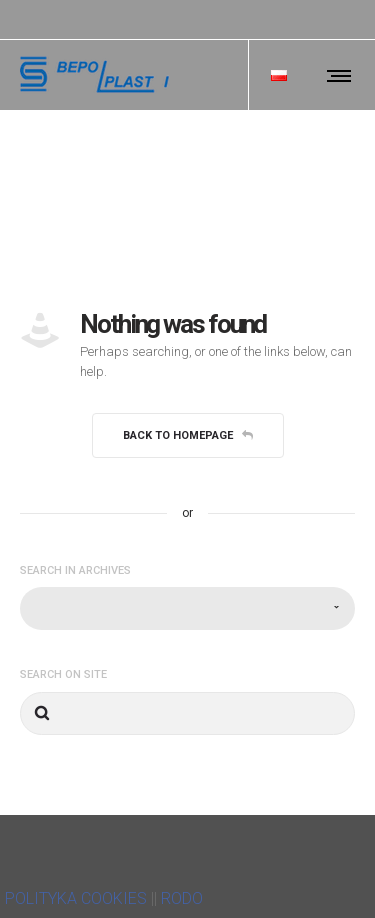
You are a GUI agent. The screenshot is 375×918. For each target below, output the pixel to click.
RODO (182, 898)
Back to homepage (188, 435)
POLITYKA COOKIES (76, 898)
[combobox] (187, 608)
